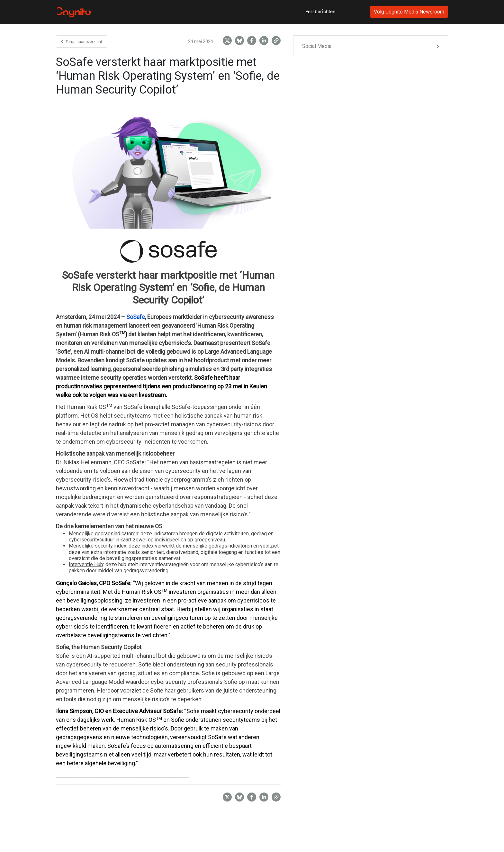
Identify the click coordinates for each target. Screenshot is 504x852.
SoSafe (136, 317)
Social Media (317, 46)
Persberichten (320, 12)
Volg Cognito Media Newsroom (409, 12)
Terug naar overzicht (82, 42)
